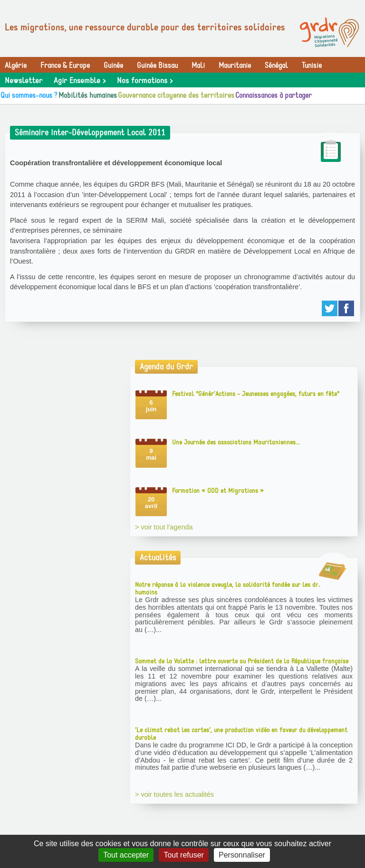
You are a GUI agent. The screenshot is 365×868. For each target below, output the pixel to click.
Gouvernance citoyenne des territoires (176, 95)
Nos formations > (145, 81)
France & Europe (65, 66)
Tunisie (312, 66)
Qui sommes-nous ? (29, 95)
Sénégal (276, 66)
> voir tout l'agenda (164, 527)
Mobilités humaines (88, 95)
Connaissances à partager (274, 95)
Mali (198, 66)
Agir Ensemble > (80, 81)
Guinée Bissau (157, 66)
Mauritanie (235, 66)
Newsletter (24, 81)
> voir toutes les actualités (174, 794)
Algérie (16, 66)
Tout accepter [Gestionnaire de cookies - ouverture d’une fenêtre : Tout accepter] (126, 855)
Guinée (113, 66)
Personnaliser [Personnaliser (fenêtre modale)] (242, 855)
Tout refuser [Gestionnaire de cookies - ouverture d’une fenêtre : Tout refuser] (183, 855)
